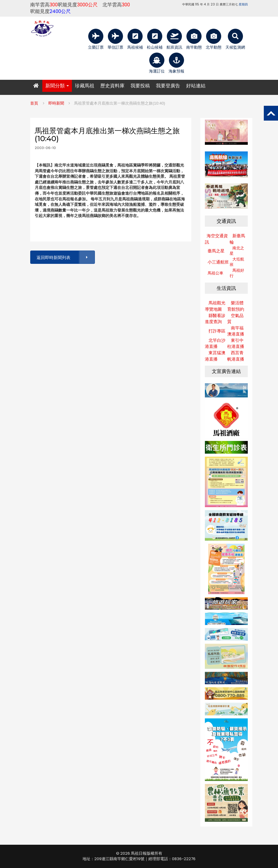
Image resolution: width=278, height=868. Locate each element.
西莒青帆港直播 (236, 356)
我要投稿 (140, 86)
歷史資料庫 (112, 86)
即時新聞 (56, 103)
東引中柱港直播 (236, 343)
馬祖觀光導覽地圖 (215, 306)
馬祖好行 (237, 273)
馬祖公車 (215, 273)
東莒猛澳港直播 (215, 356)
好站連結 (196, 86)
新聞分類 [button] (57, 86)
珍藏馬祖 (85, 86)
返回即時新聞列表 (65, 257)
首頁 (34, 103)
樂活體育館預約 (236, 306)
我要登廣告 (168, 86)
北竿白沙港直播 (215, 343)
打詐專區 (217, 331)
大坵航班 (237, 262)
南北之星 (237, 251)
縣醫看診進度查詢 (215, 319)
